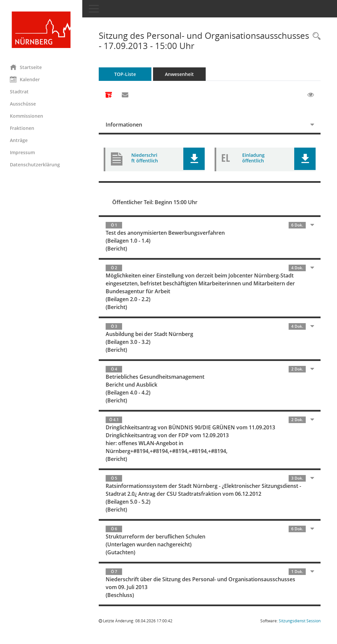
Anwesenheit (179, 74)
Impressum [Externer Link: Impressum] (22, 152)
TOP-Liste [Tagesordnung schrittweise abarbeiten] (125, 74)
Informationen (124, 125)
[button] (194, 159)
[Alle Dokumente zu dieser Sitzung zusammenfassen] (109, 95)
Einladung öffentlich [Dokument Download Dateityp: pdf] (253, 158)
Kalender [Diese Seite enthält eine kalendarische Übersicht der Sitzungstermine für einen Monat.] (25, 79)
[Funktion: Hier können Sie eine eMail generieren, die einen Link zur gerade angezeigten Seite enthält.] (125, 95)
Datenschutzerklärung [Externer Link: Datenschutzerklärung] (35, 165)
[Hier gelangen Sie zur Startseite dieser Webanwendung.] (41, 30)
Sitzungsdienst (300, 621)
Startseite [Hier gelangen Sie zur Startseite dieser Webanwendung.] (26, 67)
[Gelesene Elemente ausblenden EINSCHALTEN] (311, 95)
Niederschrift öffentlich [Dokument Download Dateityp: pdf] (145, 158)
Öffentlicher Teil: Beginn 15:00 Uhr (155, 202)
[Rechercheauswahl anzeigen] (315, 36)
